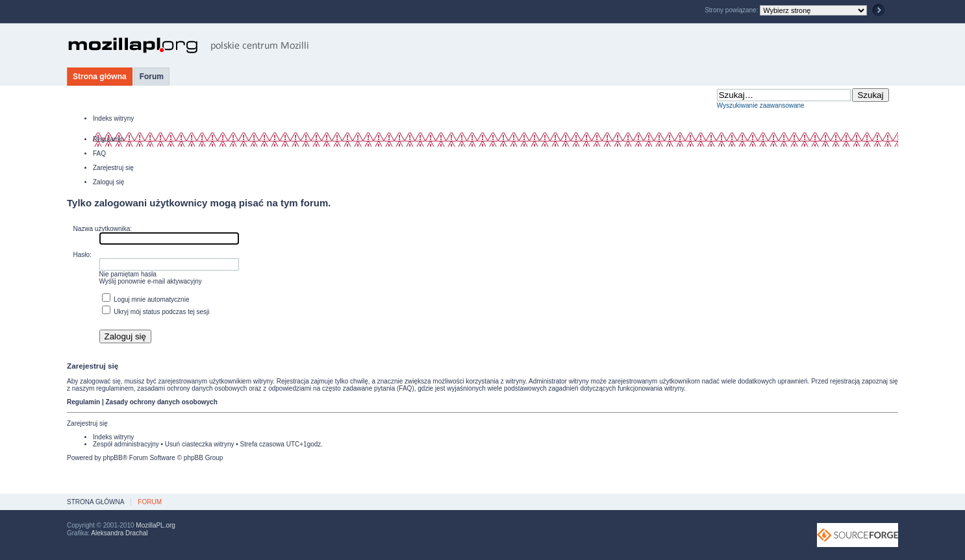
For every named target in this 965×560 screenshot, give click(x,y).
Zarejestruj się (113, 168)
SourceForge (858, 535)
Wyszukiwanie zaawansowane (761, 105)
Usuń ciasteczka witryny (200, 444)
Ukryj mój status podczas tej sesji (156, 312)
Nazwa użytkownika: (103, 229)
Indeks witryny (113, 118)
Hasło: (82, 255)
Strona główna (100, 77)
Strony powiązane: (732, 10)
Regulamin (108, 139)
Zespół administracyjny (126, 444)
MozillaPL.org (156, 525)
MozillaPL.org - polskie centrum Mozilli (189, 45)
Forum (152, 77)
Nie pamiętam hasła (128, 274)
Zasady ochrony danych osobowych (161, 402)
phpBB (113, 458)
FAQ (99, 153)
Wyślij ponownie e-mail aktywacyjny (151, 281)
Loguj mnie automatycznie (146, 299)
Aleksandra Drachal (119, 533)
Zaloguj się (108, 182)
